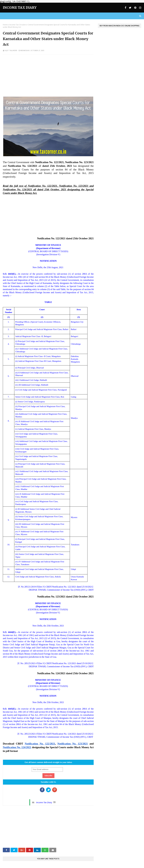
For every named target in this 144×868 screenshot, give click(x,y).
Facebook (42, 790)
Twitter (48, 790)
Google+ (55, 790)
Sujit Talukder (11, 50)
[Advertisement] (48, 77)
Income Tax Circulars (18, 25)
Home (5, 25)
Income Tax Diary (20, 8)
